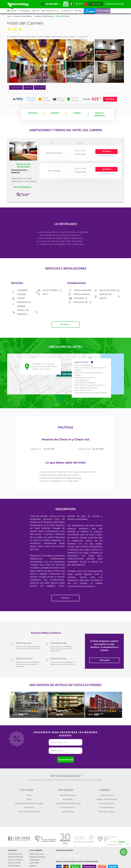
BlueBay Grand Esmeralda (107, 799)
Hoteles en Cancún (15, 854)
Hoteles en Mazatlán (16, 857)
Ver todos (65, 324)
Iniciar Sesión (96, 4)
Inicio (9, 16)
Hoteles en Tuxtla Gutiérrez (23, 16)
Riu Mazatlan (68, 799)
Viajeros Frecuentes (37, 854)
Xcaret (29, 795)
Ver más (66, 598)
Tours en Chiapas (14, 865)
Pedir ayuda (104, 660)
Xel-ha (29, 799)
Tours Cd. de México (15, 859)
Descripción (33, 113)
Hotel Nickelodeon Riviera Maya (68, 803)
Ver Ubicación (82, 37)
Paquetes (33, 865)
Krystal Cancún (68, 811)
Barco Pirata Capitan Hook (29, 811)
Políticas (77, 113)
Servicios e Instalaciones (99, 114)
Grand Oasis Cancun (68, 795)
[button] (52, 11)
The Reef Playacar (107, 807)
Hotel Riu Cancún (68, 807)
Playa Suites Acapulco (107, 811)
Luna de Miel (34, 862)
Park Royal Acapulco (107, 803)
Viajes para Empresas (37, 857)
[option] (28, 706)
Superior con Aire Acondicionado (23, 166)
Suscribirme (66, 759)
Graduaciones (35, 859)
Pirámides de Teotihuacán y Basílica (29, 803)
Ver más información (23, 187)
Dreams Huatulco (107, 795)
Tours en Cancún (14, 862)
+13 (119, 72)
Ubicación (55, 113)
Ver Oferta (110, 99)
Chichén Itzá (29, 807)
